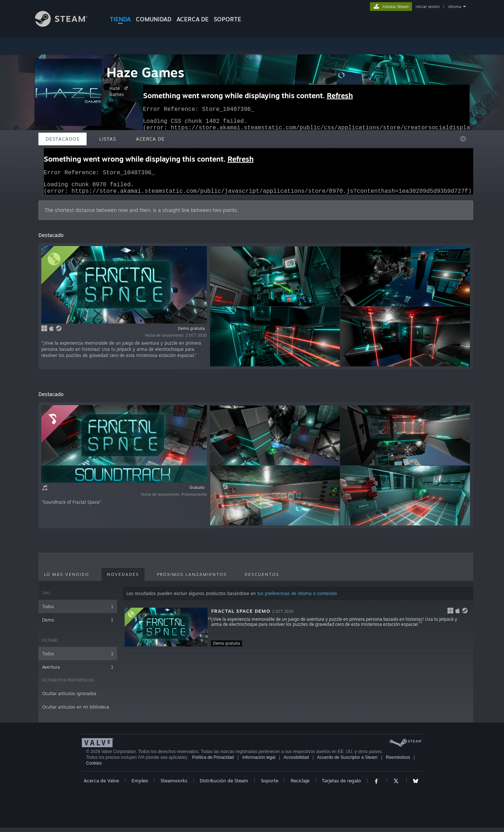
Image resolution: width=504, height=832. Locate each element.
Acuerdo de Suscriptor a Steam (347, 762)
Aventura (78, 671)
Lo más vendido (66, 579)
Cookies (94, 767)
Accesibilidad (296, 762)
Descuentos (262, 579)
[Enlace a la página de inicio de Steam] (67, 25)
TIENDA (120, 19)
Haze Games (145, 72)
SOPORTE (228, 19)
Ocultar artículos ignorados (69, 698)
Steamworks (174, 785)
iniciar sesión (428, 7)
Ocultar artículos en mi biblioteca (76, 711)
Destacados (63, 139)
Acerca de (193, 19)
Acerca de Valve (101, 785)
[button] (298, 632)
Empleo (140, 785)
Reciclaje (300, 785)
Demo (78, 624)
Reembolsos (398, 762)
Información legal (259, 762)
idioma (455, 7)
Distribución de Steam (224, 785)
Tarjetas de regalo (341, 785)
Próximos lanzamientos (192, 579)
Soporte (270, 785)
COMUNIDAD (154, 19)
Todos (78, 611)
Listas (108, 139)
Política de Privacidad (213, 762)
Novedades (123, 579)
